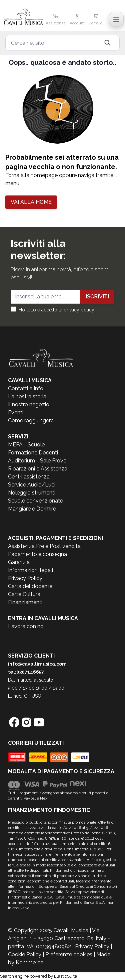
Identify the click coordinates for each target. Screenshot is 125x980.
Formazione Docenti (33, 453)
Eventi (16, 412)
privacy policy (79, 310)
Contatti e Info (26, 388)
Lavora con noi (26, 626)
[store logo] (23, 17)
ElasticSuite (65, 976)
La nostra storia (27, 396)
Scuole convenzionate (35, 501)
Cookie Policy (25, 954)
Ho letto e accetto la (56, 310)
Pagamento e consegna (37, 554)
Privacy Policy (25, 578)
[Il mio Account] (77, 20)
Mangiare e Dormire (32, 509)
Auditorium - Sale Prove (37, 461)
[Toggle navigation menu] (116, 19)
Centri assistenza (29, 477)
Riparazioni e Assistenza (38, 469)
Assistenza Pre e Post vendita (44, 546)
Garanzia (19, 562)
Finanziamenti (25, 602)
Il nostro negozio (29, 404)
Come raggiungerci (31, 421)
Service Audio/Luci (32, 485)
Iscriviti (97, 297)
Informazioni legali (30, 570)
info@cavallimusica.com (37, 664)
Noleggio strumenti (32, 493)
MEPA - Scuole (26, 445)
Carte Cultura (24, 594)
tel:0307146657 (26, 672)
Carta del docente (30, 586)
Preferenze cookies (69, 954)
